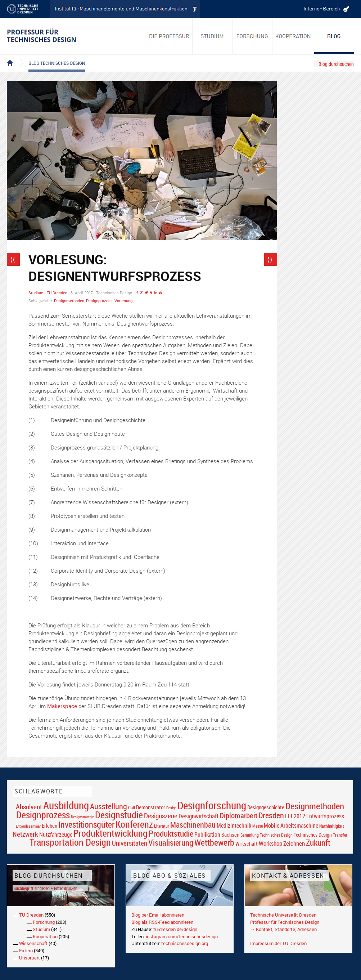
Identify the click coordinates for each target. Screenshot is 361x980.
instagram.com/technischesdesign (182, 936)
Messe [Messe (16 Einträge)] (258, 826)
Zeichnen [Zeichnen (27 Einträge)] (294, 843)
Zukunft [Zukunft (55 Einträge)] (318, 842)
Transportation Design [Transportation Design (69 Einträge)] (70, 842)
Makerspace (63, 706)
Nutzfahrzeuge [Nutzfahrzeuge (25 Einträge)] (56, 834)
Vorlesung (123, 301)
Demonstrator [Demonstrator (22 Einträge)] (151, 807)
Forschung (44, 922)
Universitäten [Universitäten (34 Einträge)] (130, 843)
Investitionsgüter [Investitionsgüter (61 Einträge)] (86, 824)
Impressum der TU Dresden (278, 943)
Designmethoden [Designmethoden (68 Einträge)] (315, 806)
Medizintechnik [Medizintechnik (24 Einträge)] (234, 826)
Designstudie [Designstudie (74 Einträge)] (119, 815)
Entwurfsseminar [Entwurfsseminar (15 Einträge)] (28, 826)
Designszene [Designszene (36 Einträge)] (161, 816)
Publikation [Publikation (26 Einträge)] (207, 834)
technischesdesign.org (185, 943)
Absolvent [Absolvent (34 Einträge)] (29, 807)
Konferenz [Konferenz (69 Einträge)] (134, 824)
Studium (36, 293)
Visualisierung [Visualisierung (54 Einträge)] (171, 843)
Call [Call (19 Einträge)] (132, 807)
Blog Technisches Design (51, 57)
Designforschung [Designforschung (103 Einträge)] (212, 805)
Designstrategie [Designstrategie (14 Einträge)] (82, 817)
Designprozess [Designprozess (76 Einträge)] (43, 815)
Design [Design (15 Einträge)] (171, 808)
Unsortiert (30, 958)
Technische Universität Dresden (283, 915)
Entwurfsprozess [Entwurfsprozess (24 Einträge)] (325, 816)
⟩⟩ (270, 259)
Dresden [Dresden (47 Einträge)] (271, 815)
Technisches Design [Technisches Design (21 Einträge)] (313, 835)
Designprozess (99, 301)
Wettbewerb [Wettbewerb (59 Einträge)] (214, 842)
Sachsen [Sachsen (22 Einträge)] (230, 835)
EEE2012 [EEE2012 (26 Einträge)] (295, 816)
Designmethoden (69, 301)
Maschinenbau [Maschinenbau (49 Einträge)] (193, 825)
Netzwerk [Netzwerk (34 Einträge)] (25, 834)
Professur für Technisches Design (285, 922)
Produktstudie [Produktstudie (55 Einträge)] (171, 833)
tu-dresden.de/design (175, 929)
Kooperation (45, 936)
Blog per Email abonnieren (158, 915)
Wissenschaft (33, 943)
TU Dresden (57, 293)
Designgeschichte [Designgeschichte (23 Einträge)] (266, 807)
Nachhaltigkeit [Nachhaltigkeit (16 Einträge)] (332, 826)
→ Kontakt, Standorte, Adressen (283, 929)
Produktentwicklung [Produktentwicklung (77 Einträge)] (110, 833)
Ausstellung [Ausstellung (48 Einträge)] (109, 806)
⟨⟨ (13, 259)
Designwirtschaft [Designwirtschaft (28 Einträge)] (198, 816)
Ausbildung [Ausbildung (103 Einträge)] (66, 805)
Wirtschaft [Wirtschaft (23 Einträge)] (247, 843)
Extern (26, 950)
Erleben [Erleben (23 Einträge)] (49, 825)
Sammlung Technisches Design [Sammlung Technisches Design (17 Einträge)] (267, 835)
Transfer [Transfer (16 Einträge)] (340, 835)
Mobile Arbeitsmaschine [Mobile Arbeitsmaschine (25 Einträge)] (291, 825)
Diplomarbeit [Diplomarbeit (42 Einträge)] (238, 815)
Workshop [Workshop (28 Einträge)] (270, 843)
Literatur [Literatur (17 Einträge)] (162, 826)
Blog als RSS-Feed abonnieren (162, 922)
